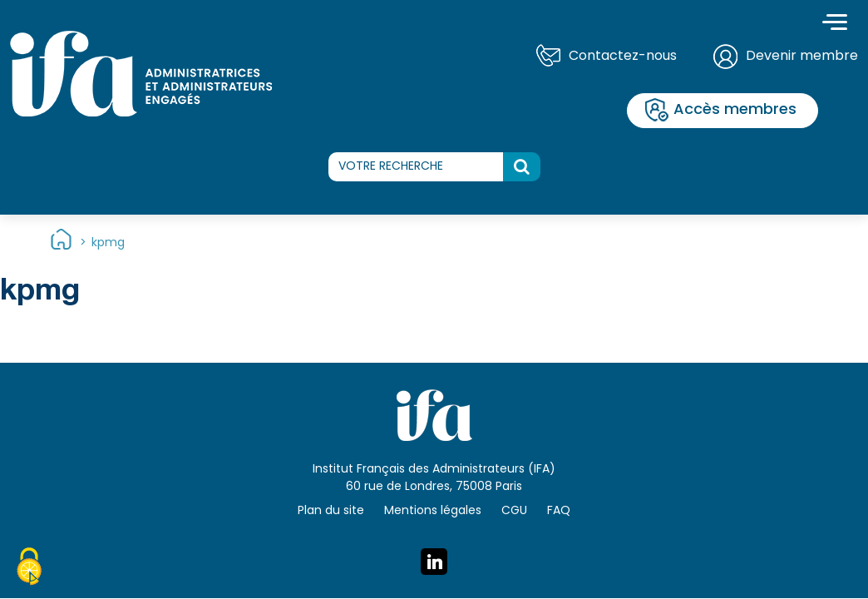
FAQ (559, 511)
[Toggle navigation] (835, 24)
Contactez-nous (623, 57)
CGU (514, 511)
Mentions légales (433, 511)
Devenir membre (802, 57)
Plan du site (331, 511)
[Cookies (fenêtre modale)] (29, 569)
